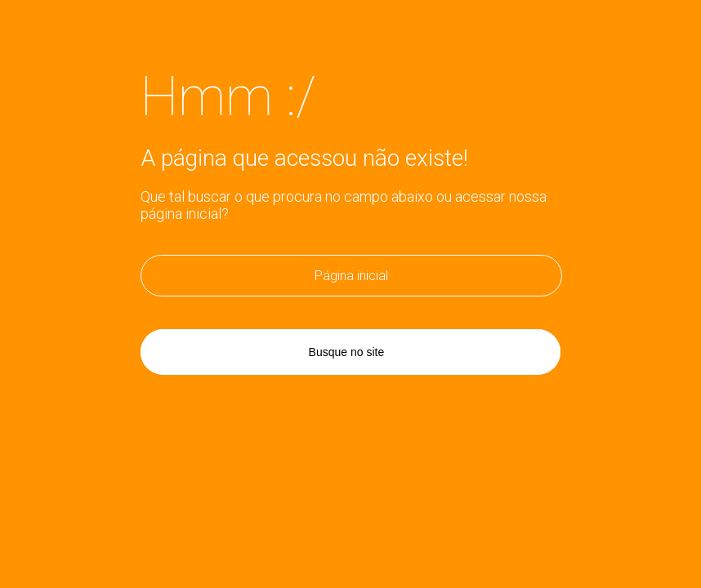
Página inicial (351, 276)
